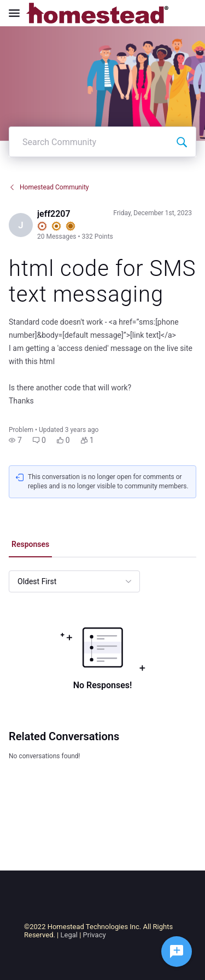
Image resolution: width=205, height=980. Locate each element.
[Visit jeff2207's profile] (21, 225)
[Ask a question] (177, 952)
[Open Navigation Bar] (17, 13)
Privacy (95, 935)
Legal (69, 935)
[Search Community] (181, 142)
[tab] (30, 545)
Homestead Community (49, 187)
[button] (15, 440)
